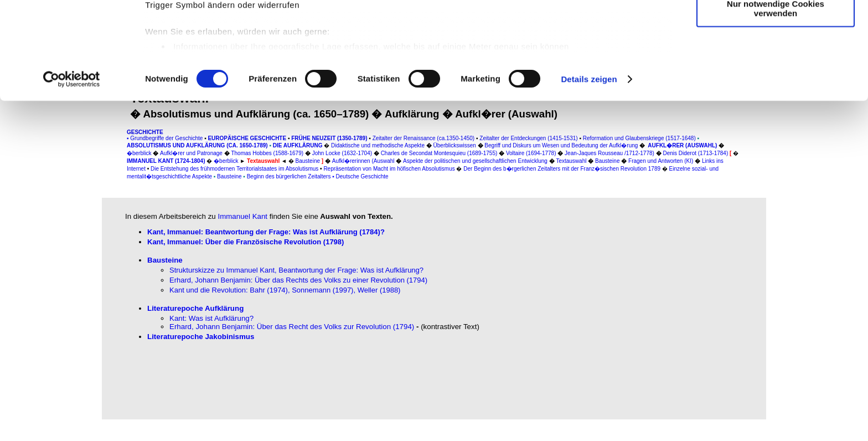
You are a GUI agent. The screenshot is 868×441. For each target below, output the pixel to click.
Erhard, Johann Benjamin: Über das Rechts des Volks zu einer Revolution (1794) (298, 280)
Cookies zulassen (776, 27)
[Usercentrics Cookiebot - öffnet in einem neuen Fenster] (72, 168)
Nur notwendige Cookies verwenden (776, 97)
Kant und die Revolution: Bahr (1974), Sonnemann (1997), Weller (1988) (285, 290)
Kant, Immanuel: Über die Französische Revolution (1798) (246, 242)
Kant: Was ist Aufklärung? (211, 318)
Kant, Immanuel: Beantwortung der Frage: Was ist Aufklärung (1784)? (266, 232)
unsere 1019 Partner (221, 40)
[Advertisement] (59, 231)
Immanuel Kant (242, 216)
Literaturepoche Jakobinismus (201, 337)
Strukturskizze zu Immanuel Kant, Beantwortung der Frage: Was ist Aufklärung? (296, 270)
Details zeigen (589, 168)
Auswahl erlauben (776, 60)
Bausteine (165, 260)
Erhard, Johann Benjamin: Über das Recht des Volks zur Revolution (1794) (292, 327)
